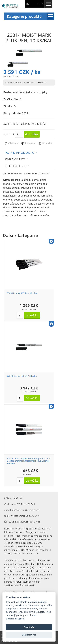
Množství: (9, 134)
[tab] (21, 153)
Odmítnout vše (29, 635)
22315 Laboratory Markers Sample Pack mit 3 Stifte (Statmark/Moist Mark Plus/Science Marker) (29, 461)
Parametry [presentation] (15, 159)
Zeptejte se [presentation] (16, 166)
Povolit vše (29, 627)
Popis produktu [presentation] (20, 153)
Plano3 (18, 99)
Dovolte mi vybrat (15, 619)
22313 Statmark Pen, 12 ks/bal (22, 376)
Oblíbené (11, 144)
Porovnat (28, 144)
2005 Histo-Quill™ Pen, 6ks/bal (22, 293)
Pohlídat (45, 144)
